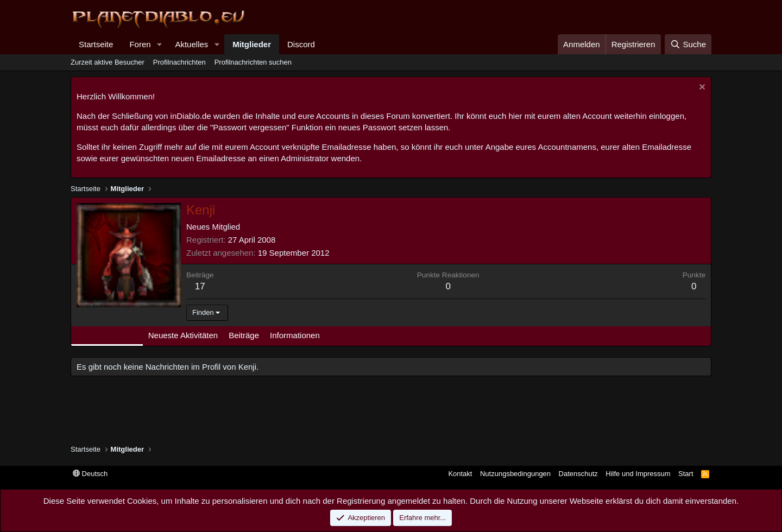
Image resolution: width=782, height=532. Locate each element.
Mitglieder (252, 44)
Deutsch (90, 474)
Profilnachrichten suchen (253, 62)
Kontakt (460, 474)
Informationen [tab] (295, 335)
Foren (140, 44)
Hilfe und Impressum (638, 474)
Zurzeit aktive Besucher (108, 62)
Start (686, 474)
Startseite (96, 44)
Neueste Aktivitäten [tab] (183, 335)
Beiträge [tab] (244, 335)
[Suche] (688, 44)
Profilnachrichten (179, 62)
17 (200, 286)
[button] (159, 44)
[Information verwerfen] (701, 88)
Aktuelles (191, 44)
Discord (301, 44)
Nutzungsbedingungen (515, 474)
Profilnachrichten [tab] (107, 335)
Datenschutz (578, 474)
